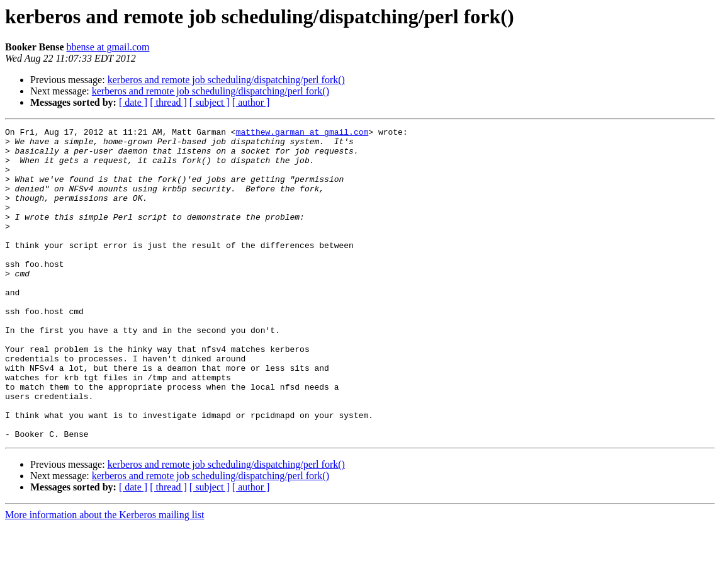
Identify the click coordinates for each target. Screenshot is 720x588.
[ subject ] (210, 102)
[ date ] (133, 102)
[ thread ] (168, 102)
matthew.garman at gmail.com (302, 133)
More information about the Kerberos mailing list (104, 577)
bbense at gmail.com (108, 47)
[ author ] (251, 102)
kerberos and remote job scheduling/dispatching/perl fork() (226, 80)
